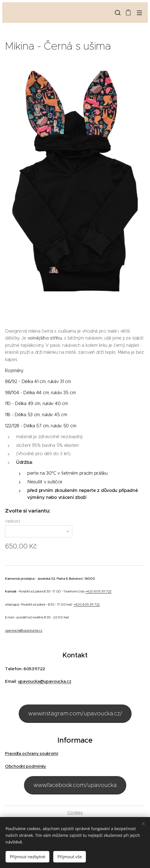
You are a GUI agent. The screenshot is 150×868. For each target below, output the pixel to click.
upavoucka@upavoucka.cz (24, 630)
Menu (139, 13)
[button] (117, 13)
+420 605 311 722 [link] (98, 591)
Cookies (75, 813)
